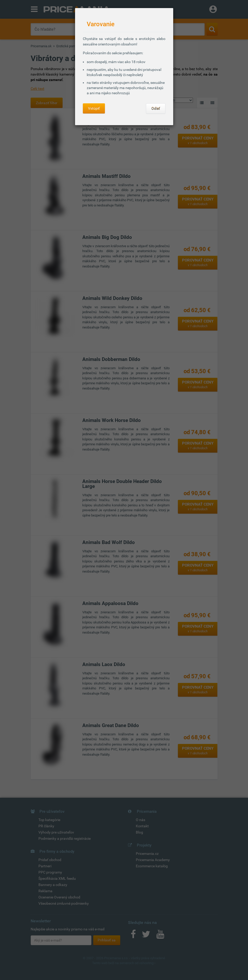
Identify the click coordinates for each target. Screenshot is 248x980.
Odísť (156, 109)
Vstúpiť (94, 108)
